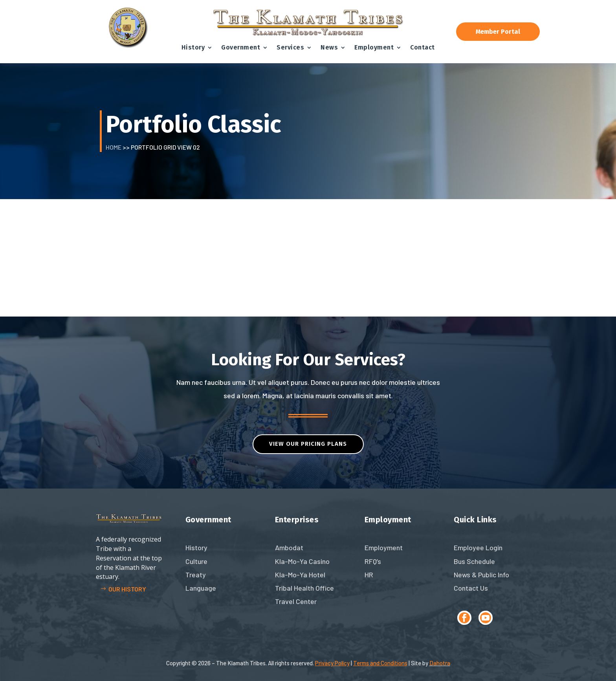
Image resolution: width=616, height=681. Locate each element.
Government (241, 47)
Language (201, 588)
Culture (196, 561)
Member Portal (498, 32)
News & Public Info (481, 575)
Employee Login (478, 547)
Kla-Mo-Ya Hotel (300, 575)
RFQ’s (373, 561)
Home (114, 147)
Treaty (196, 575)
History (193, 47)
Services (290, 47)
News (329, 47)
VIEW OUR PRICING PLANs (308, 444)
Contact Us (471, 588)
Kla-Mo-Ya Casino (302, 561)
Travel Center (296, 601)
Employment (374, 47)
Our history (127, 589)
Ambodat (289, 547)
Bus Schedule (474, 561)
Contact (423, 47)
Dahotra (440, 663)
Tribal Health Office (304, 588)
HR (369, 575)
